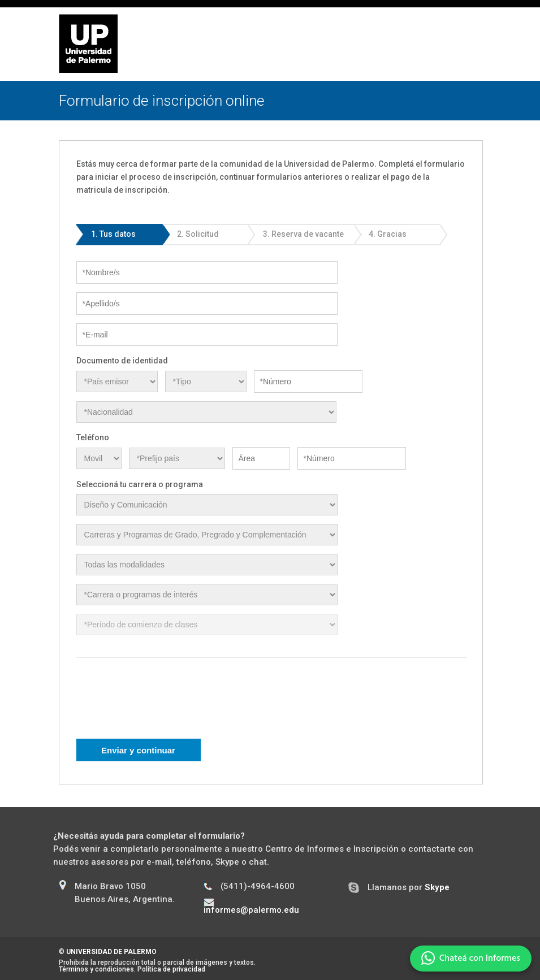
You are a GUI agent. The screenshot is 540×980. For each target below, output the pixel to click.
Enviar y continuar (138, 750)
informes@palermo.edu (251, 910)
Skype (437, 887)
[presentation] (162, 705)
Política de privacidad (171, 969)
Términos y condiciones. (97, 969)
